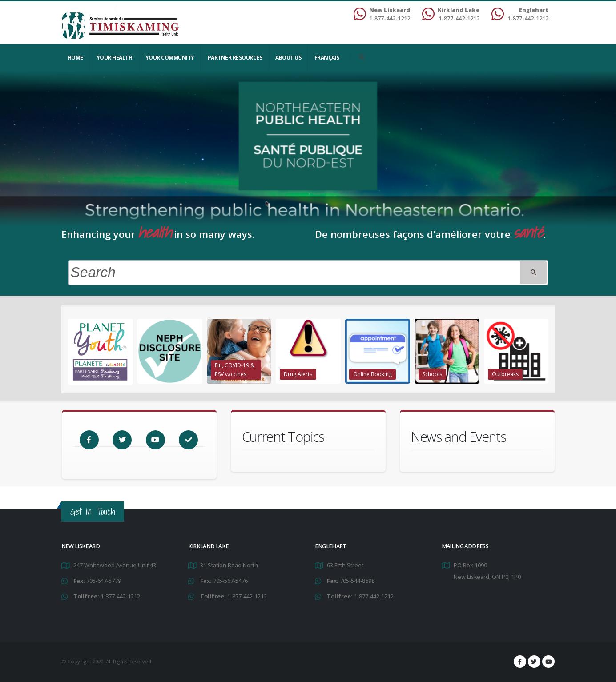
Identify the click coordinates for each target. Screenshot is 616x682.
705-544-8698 (357, 581)
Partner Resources (235, 58)
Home (75, 58)
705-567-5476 (230, 581)
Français (327, 58)
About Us (288, 58)
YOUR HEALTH (115, 58)
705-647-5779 (104, 581)
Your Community (170, 58)
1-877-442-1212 (120, 596)
